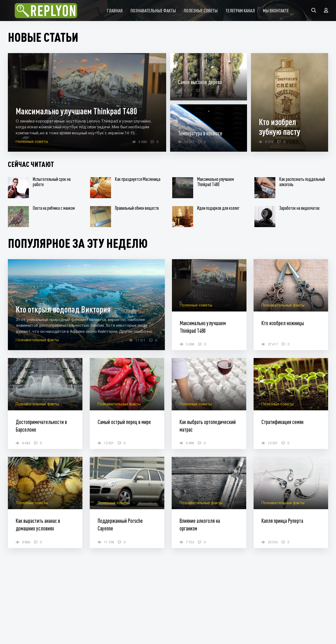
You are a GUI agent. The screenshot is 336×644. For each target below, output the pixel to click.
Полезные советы (201, 11)
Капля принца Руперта (282, 521)
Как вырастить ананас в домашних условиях (38, 524)
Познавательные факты (153, 11)
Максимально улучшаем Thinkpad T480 (203, 327)
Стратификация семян (282, 422)
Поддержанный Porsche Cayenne (120, 524)
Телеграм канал (240, 11)
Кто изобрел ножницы (283, 323)
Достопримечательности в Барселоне (41, 426)
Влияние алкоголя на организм (200, 524)
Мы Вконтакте (276, 11)
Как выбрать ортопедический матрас (208, 426)
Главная (115, 11)
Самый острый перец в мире (124, 422)
